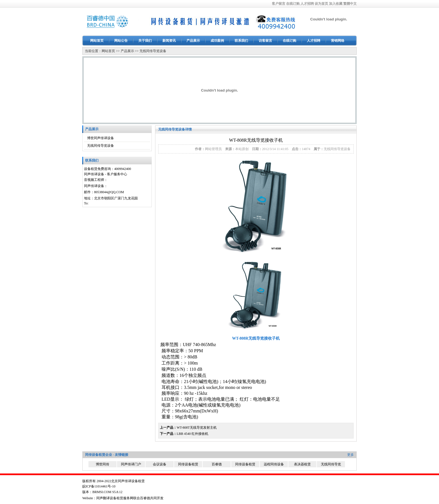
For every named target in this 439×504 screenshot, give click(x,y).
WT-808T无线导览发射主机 (197, 428)
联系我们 (241, 41)
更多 (351, 455)
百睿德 (217, 464)
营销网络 (338, 41)
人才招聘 (307, 4)
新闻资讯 (169, 41)
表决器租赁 (302, 464)
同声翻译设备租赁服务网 (115, 498)
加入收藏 (336, 4)
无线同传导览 (331, 464)
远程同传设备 (274, 464)
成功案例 (217, 41)
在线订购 (293, 4)
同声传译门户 (131, 464)
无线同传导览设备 (153, 51)
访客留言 (265, 41)
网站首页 (97, 41)
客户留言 (279, 4)
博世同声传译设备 (101, 138)
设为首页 (321, 4)
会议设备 (160, 464)
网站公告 (121, 41)
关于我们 (145, 41)
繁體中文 (350, 4)
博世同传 (102, 464)
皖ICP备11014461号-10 (99, 486)
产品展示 (193, 41)
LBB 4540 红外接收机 (192, 434)
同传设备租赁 (188, 464)
